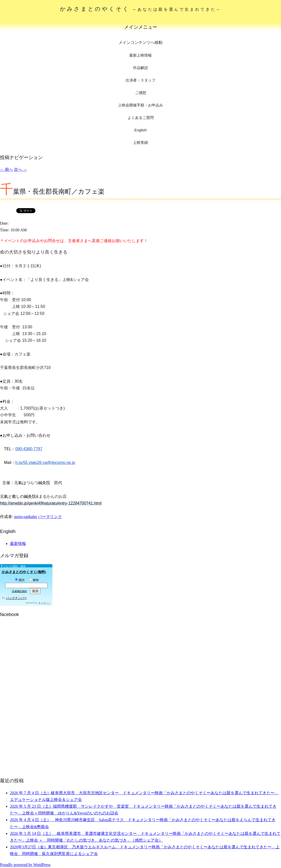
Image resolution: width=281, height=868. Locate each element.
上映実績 (140, 142)
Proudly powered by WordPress (25, 865)
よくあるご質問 (141, 118)
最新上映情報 (140, 55)
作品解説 (140, 68)
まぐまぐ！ (44, 603)
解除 (34, 580)
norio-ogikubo (25, 517)
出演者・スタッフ (140, 80)
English (140, 130)
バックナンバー (16, 598)
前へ (6, 169)
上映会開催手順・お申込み (140, 105)
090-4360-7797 (29, 449)
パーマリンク (50, 517)
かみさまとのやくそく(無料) (24, 572)
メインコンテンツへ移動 (140, 43)
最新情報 (18, 544)
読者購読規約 (19, 591)
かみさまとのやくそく (141, 9)
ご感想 (141, 93)
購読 (20, 580)
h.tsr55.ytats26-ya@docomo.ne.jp (45, 463)
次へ (20, 169)
